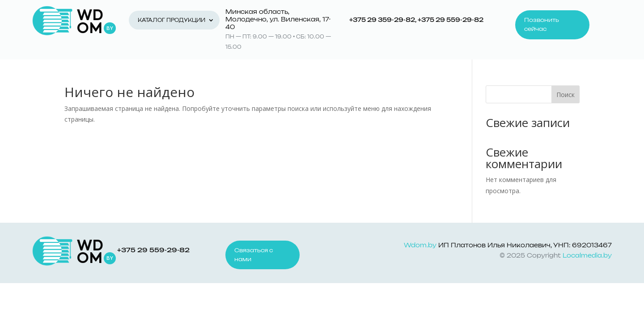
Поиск (566, 95)
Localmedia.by (587, 256)
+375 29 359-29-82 (382, 20)
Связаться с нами (254, 255)
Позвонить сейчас (542, 25)
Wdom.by (420, 246)
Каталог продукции (172, 20)
